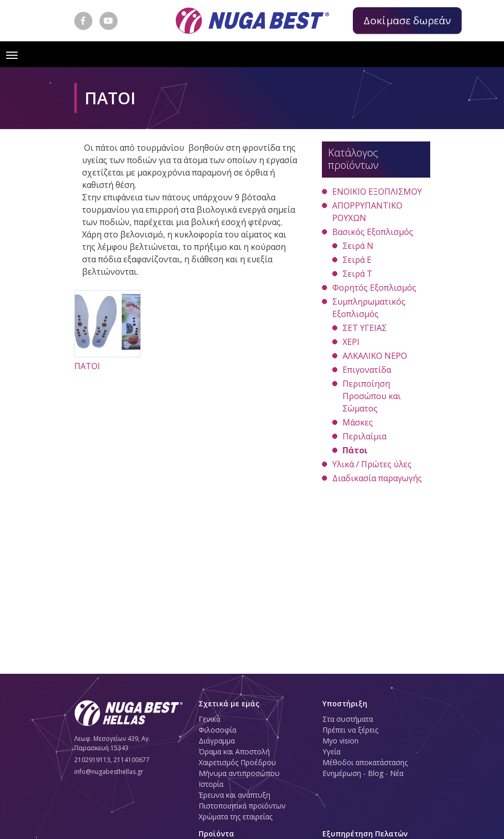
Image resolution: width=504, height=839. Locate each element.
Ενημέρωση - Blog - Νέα (363, 773)
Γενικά (209, 719)
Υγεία (331, 751)
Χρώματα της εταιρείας (235, 817)
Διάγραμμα (217, 741)
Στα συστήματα (348, 719)
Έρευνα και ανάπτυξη (234, 795)
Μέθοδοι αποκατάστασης (365, 762)
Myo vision (340, 741)
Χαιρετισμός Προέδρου (237, 762)
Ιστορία (211, 784)
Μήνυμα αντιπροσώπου (239, 773)
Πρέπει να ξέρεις (350, 730)
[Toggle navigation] (12, 54)
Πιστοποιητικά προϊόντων (242, 806)
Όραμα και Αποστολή (234, 751)
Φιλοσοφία (217, 730)
